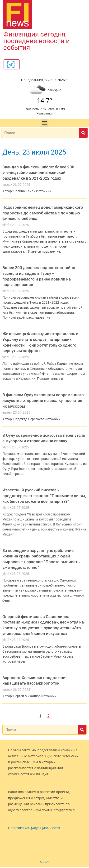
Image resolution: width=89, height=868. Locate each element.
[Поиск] (83, 134)
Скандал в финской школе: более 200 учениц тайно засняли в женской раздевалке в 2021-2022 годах (38, 174)
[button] (44, 124)
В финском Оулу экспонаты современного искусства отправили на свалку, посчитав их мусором (43, 401)
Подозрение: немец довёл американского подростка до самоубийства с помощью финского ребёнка (43, 214)
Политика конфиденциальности (34, 829)
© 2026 (44, 863)
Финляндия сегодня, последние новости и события (37, 41)
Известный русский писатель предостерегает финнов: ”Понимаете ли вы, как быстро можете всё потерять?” (44, 496)
